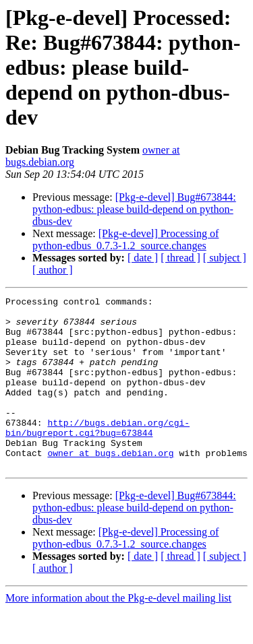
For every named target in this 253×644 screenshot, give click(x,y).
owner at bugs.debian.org (110, 485)
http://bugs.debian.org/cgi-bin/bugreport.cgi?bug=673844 (97, 455)
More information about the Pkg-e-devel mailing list (118, 632)
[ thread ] (180, 258)
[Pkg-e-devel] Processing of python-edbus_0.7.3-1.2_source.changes (125, 239)
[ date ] (143, 258)
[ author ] (53, 270)
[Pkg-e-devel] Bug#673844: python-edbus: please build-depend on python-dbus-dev (134, 209)
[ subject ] (225, 258)
